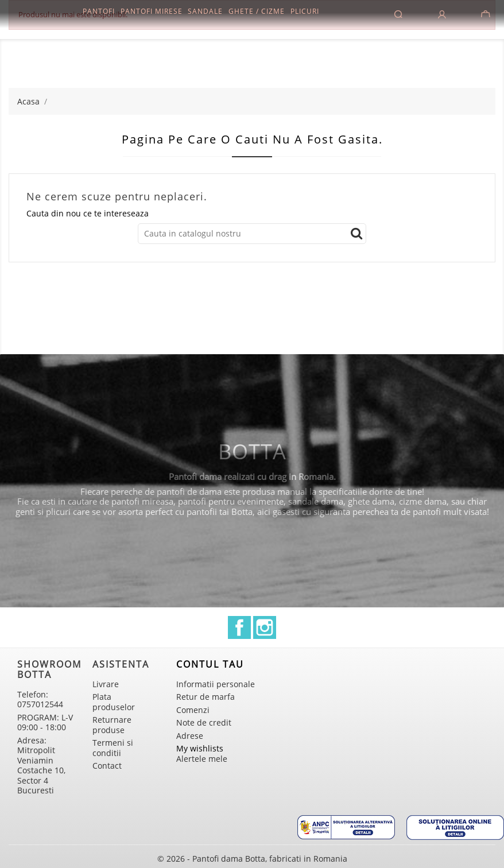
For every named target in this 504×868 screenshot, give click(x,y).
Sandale (205, 11)
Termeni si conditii (113, 748)
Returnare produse (112, 725)
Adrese (190, 736)
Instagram (265, 627)
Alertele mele (202, 759)
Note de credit (204, 722)
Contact (107, 766)
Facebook (239, 627)
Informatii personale (216, 684)
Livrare (106, 684)
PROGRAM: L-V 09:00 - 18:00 (45, 722)
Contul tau (210, 664)
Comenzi (193, 710)
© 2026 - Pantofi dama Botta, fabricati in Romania (252, 859)
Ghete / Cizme (257, 11)
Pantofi (99, 11)
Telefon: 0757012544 (40, 700)
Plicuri (305, 11)
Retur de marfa (206, 697)
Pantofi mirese (152, 11)
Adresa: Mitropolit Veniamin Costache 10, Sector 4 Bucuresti (41, 766)
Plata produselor (114, 702)
